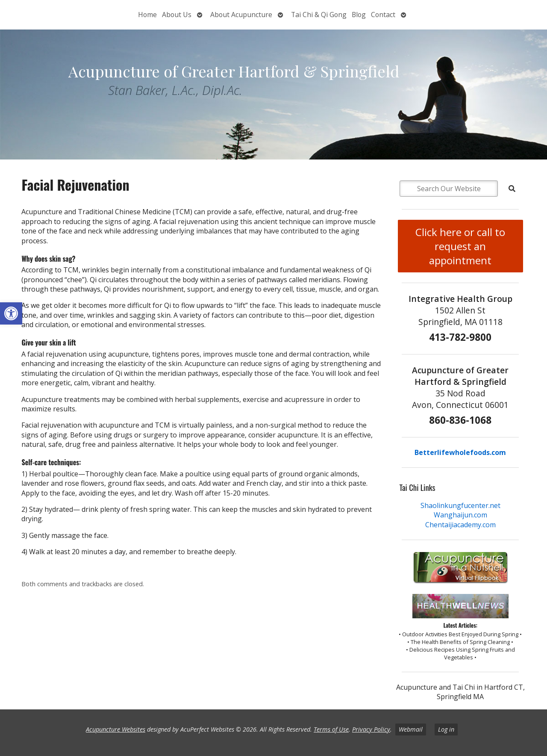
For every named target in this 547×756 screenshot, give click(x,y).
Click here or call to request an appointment (460, 246)
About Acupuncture (241, 15)
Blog (359, 15)
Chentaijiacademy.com (460, 525)
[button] (11, 313)
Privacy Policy (371, 729)
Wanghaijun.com (460, 515)
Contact (383, 15)
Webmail (411, 729)
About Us (177, 15)
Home (147, 15)
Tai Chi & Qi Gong (319, 15)
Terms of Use (331, 729)
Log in (446, 729)
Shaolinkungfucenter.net (460, 505)
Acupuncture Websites (116, 729)
